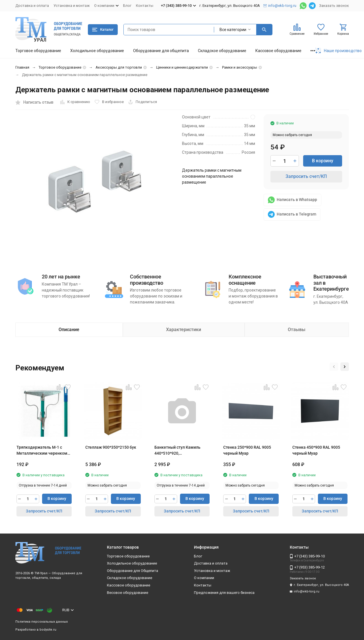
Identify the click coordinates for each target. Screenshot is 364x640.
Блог (127, 6)
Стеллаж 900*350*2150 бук (111, 447)
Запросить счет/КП (306, 176)
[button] (334, 367)
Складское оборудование (222, 51)
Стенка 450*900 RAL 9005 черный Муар (316, 450)
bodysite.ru (48, 630)
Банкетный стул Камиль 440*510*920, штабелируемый (177, 451)
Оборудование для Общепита (133, 571)
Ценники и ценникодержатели (182, 67)
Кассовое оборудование (278, 51)
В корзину (323, 161)
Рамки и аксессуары (240, 67)
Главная (22, 67)
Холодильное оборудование (97, 51)
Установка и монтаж (72, 6)
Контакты (145, 6)
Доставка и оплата (32, 6)
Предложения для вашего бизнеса (224, 593)
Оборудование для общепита (161, 51)
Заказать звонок (334, 6)
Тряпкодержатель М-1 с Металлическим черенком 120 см (42, 451)
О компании (204, 578)
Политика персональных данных (42, 622)
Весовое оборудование (128, 593)
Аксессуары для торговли (119, 67)
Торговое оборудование (38, 51)
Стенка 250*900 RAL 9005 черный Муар (247, 450)
